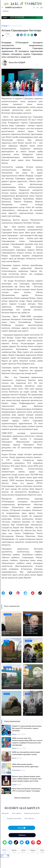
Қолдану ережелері (14, 818)
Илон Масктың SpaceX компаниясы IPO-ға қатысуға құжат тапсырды (26, 790)
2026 (5, 851)
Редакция (5, 813)
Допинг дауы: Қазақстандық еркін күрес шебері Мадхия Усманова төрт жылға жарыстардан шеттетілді (27, 779)
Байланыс (22, 835)
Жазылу (22, 828)
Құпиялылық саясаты (32, 813)
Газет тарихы (16, 813)
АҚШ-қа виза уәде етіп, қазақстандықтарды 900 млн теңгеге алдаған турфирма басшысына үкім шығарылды (27, 742)
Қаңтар (14, 851)
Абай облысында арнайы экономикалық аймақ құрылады (25, 765)
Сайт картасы (29, 818)
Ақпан (23, 851)
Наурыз (33, 851)
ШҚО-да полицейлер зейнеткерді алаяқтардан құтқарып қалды (26, 753)
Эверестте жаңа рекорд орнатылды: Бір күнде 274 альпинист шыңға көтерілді (27, 728)
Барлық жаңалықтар (22, 798)
